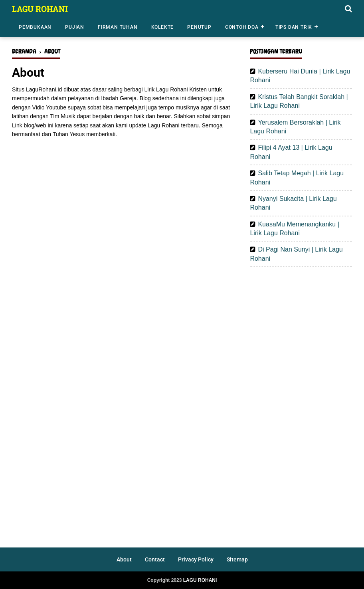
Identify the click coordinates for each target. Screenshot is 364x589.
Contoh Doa (242, 27)
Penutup (199, 27)
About (124, 559)
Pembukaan (35, 27)
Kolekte (163, 27)
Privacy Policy (196, 559)
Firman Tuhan (118, 27)
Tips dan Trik (294, 27)
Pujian (75, 27)
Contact (155, 559)
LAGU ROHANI (40, 9)
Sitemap (237, 559)
